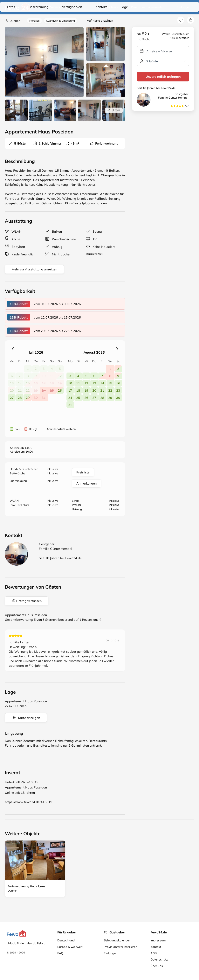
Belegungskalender (117, 940)
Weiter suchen (56, 7)
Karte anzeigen (26, 718)
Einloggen (184, 7)
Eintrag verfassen (27, 601)
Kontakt (156, 947)
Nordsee (34, 21)
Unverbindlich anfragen (163, 77)
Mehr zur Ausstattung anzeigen (34, 269)
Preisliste (83, 472)
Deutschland (66, 940)
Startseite (112, 7)
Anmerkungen (86, 483)
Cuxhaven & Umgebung (60, 21)
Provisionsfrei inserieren (120, 947)
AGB (154, 953)
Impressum (158, 940)
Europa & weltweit (70, 947)
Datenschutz (159, 959)
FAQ (60, 953)
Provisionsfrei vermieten (148, 7)
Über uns (157, 966)
